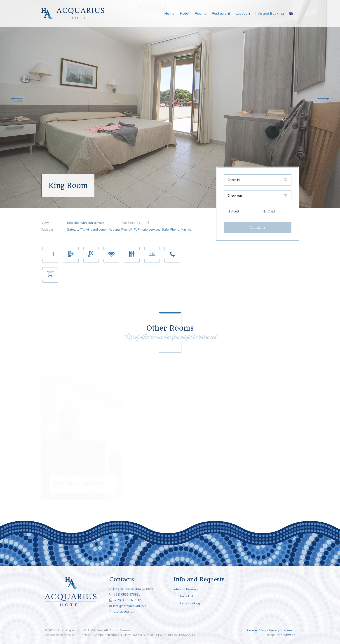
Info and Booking (270, 13)
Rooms (200, 13)
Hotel (185, 13)
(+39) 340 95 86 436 (126, 589)
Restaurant (221, 13)
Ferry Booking (190, 603)
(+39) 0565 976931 (126, 595)
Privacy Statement (282, 630)
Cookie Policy (257, 630)
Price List (187, 596)
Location (243, 13)
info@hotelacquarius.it (129, 606)
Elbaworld (288, 635)
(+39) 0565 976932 (127, 600)
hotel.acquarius (123, 612)
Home (169, 13)
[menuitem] (291, 13)
